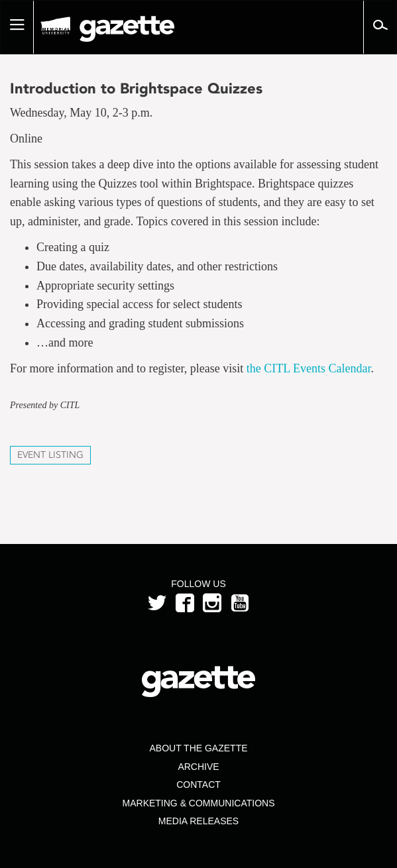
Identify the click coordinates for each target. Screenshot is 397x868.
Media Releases (198, 821)
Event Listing (50, 455)
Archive (198, 767)
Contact (198, 785)
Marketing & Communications (199, 803)
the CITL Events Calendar (309, 368)
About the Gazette (198, 748)
